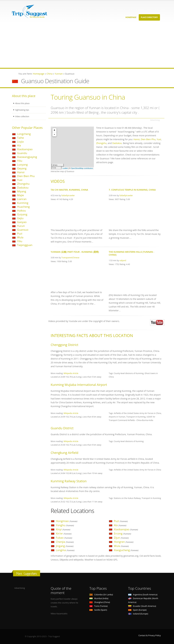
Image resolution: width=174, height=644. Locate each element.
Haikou (21, 210)
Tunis (98, 606)
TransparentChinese (70, 258)
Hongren (124, 542)
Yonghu (65, 525)
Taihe (21, 138)
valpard (123, 260)
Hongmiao (67, 521)
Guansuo (23, 230)
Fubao (64, 538)
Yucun (21, 226)
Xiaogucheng (126, 550)
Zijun (121, 538)
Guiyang (22, 214)
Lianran (22, 199)
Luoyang (22, 165)
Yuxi (20, 180)
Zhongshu (23, 184)
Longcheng (24, 134)
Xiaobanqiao (25, 149)
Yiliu (20, 161)
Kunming (23, 203)
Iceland (138, 614)
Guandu (22, 153)
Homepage (131, 17)
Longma (65, 550)
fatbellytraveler (68, 195)
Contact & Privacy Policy (150, 635)
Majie (20, 195)
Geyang (22, 168)
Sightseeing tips (23, 110)
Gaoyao (22, 222)
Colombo (101, 595)
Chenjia (65, 542)
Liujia (20, 142)
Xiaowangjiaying (27, 157)
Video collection (23, 116)
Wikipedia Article (71, 373)
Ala (19, 145)
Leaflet (65, 168)
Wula (20, 237)
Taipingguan (25, 245)
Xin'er (64, 533)
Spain (137, 610)
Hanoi (21, 172)
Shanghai (100, 602)
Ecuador (142, 606)
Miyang (22, 191)
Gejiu (20, 218)
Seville (98, 610)
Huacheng (23, 207)
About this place (23, 103)
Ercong (122, 533)
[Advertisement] (87, 45)
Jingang (65, 546)
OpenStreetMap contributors (82, 168)
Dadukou (23, 188)
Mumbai (99, 598)
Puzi (20, 233)
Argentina (143, 595)
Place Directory (149, 17)
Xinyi (63, 529)
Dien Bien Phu (26, 176)
